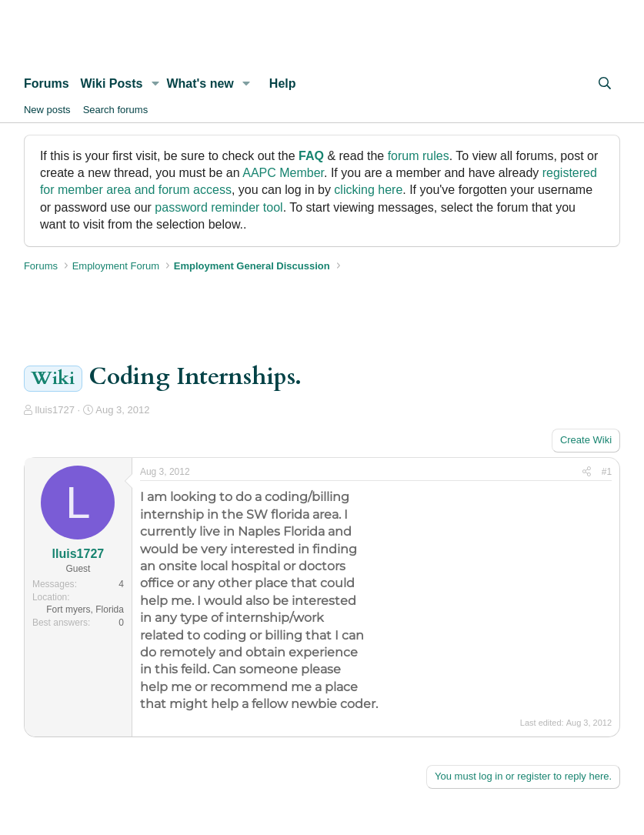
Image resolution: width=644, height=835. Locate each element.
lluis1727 (55, 410)
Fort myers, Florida (85, 610)
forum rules (419, 156)
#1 (607, 472)
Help (283, 83)
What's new (200, 83)
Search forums (116, 110)
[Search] (605, 84)
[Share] (587, 472)
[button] (155, 84)
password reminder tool (219, 207)
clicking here (368, 190)
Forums (47, 83)
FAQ (311, 156)
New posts (47, 110)
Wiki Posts (112, 83)
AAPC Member (283, 173)
